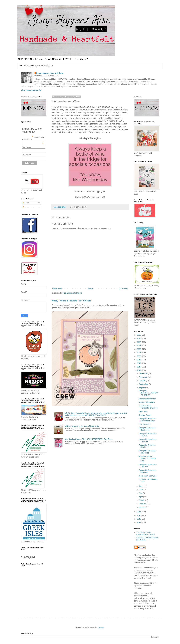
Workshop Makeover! (147, 399)
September (144, 384)
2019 (139, 360)
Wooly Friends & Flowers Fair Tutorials (71, 301)
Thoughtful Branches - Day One (148, 471)
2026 (139, 335)
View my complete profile (31, 90)
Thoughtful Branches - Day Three (148, 452)
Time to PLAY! (144, 424)
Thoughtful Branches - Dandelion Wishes (148, 420)
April (141, 497)
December (143, 373)
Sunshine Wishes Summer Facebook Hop (147, 459)
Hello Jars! (143, 411)
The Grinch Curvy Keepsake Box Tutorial (146, 533)
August (142, 388)
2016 (139, 370)
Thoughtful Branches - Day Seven (148, 429)
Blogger (101, 627)
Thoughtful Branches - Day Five (148, 440)
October (143, 380)
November (143, 377)
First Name (26, 147)
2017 (139, 367)
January (143, 507)
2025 (139, 338)
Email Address (33, 140)
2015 (139, 512)
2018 (139, 363)
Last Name (26, 155)
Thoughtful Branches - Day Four (148, 446)
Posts (26, 203)
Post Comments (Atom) (72, 293)
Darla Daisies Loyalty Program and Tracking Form (36, 66)
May (141, 493)
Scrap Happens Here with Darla (50, 73)
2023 (139, 346)
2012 (139, 522)
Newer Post (57, 288)
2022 (139, 349)
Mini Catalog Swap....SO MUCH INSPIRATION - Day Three (89, 439)
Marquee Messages (147, 402)
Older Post (123, 288)
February (143, 504)
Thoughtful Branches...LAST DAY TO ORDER (149, 393)
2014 (139, 515)
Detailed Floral (144, 415)
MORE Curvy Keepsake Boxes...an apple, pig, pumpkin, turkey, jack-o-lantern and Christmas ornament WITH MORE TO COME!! (96, 414)
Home (90, 288)
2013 (139, 519)
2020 (139, 356)
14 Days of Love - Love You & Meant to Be (82, 426)
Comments (28, 207)
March (142, 500)
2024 (139, 342)
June (141, 489)
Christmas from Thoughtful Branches (148, 407)
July (141, 486)
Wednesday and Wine (148, 476)
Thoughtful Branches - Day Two (148, 466)
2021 (139, 353)
